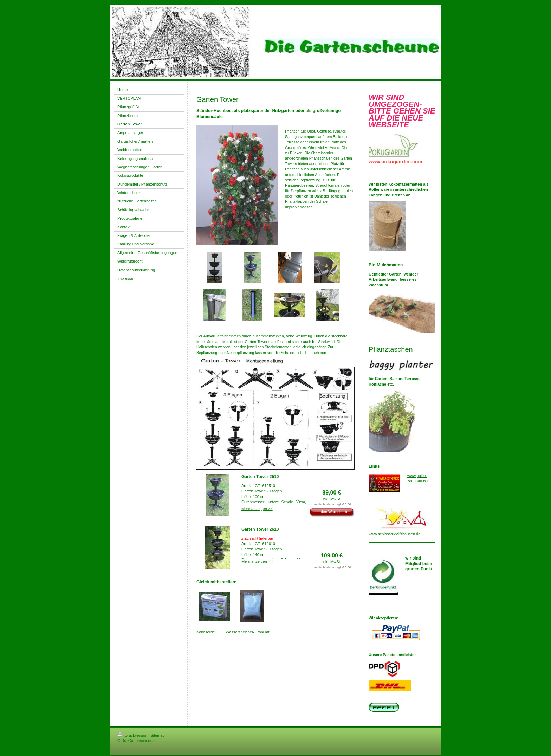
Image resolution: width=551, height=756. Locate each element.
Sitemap (157, 735)
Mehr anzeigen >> (257, 509)
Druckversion (133, 735)
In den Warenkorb (332, 512)
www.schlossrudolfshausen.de (394, 534)
